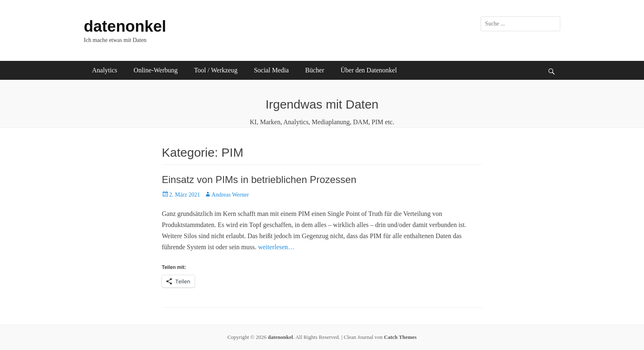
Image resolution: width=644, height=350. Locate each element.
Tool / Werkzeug (216, 70)
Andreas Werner (230, 195)
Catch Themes (400, 337)
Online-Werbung (155, 70)
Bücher (315, 70)
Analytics (105, 70)
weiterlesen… (276, 247)
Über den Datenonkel (369, 70)
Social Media (271, 70)
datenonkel (125, 26)
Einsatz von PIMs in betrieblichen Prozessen (259, 180)
